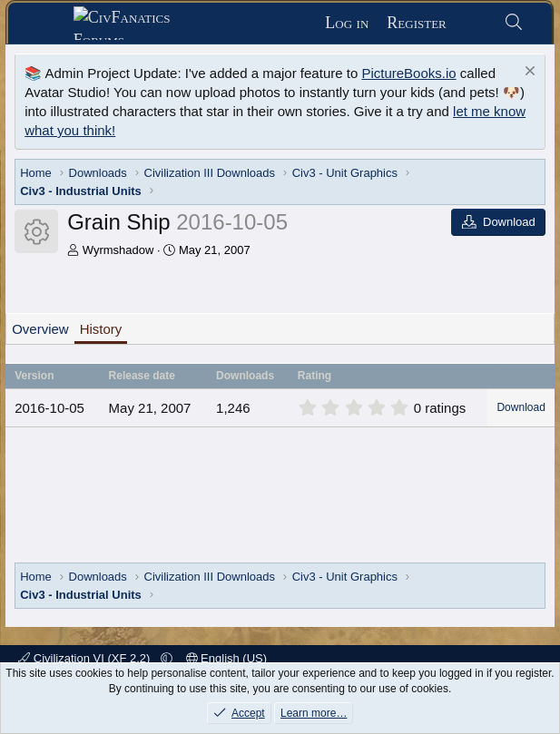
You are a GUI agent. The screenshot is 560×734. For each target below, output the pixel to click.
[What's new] (475, 23)
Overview (40, 329)
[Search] (514, 23)
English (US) (227, 658)
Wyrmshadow (118, 250)
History (101, 329)
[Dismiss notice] (528, 73)
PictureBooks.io (408, 73)
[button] (167, 658)
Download (521, 407)
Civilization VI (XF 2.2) (86, 658)
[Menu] (48, 24)
